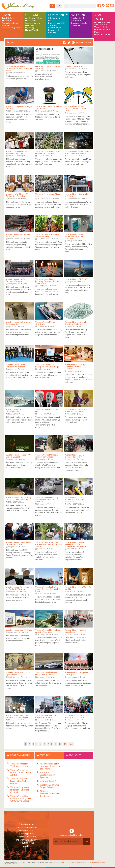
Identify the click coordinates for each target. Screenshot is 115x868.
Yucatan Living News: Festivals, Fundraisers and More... (76, 108)
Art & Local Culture (34, 18)
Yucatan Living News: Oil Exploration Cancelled (17, 195)
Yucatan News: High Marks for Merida (78, 588)
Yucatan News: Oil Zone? (76, 279)
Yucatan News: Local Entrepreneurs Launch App (47, 366)
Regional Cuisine (33, 23)
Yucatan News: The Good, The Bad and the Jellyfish (18, 716)
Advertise (63, 862)
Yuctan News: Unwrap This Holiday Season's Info (77, 716)
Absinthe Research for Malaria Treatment (49, 107)
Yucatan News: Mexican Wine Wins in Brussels (19, 456)
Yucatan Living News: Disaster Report (49, 195)
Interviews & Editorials (54, 19)
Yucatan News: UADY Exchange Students (16, 280)
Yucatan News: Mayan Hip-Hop (47, 410)
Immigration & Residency (78, 19)
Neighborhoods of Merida (102, 31)
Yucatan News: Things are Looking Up (76, 674)
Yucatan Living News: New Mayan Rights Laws (18, 152)
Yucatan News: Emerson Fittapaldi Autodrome (46, 674)
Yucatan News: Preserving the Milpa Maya (47, 235)
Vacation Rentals (102, 27)
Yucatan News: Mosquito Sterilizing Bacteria (76, 323)
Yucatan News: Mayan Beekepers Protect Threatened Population (75, 544)
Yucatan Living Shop (11, 28)
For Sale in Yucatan (103, 22)
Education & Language (54, 31)
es (59, 6)
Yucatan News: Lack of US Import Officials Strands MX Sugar (48, 589)
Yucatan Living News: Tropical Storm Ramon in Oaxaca (78, 152)
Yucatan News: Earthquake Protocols (18, 235)
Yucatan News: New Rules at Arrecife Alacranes (48, 631)
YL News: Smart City (74, 66)
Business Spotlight (57, 23)
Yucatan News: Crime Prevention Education (16, 366)
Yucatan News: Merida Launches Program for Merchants (75, 367)
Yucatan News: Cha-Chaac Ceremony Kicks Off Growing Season (49, 544)
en (52, 6)
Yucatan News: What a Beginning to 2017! (46, 716)
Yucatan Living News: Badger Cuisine (19, 107)
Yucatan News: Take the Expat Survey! (76, 631)
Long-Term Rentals (103, 34)
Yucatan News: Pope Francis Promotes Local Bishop (77, 410)
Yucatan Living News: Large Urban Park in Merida (48, 152)
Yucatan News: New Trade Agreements (18, 674)
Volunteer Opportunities (55, 27)
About (56, 862)
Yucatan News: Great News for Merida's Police (18, 543)
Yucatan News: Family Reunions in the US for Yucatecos (75, 499)
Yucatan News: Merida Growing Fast (45, 323)
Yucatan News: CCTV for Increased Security (76, 456)
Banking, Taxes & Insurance (79, 24)
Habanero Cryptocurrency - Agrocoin (48, 67)
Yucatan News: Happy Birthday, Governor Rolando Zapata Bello (48, 281)
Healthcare (7, 20)
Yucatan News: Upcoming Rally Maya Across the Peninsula (47, 499)
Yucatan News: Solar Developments (15, 410)
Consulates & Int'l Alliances (10, 24)
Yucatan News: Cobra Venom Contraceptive (19, 323)
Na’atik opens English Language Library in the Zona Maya (19, 68)
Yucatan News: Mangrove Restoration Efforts (47, 456)
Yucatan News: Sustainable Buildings (77, 195)
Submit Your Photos (84, 862)
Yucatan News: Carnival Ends (19, 630)
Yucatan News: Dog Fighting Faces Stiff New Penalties (19, 498)
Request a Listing (99, 862)
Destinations (31, 20)
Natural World (32, 30)
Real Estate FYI (101, 25)
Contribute (72, 862)
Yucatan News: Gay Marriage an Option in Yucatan (19, 588)
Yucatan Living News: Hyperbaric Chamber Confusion (74, 236)
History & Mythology (30, 27)
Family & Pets (8, 18)
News (23, 73)
